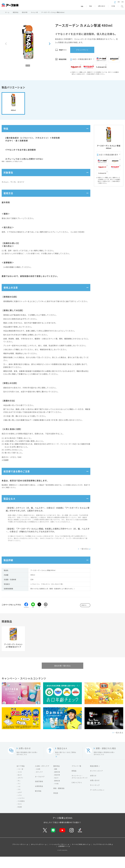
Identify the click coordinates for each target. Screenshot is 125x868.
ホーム (7, 14)
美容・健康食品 (59, 800)
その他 (56, 795)
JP (111, 4)
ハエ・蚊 (20, 780)
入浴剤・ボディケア (42, 777)
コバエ (20, 783)
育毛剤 (56, 804)
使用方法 (9, 198)
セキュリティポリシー (38, 856)
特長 (6, 131)
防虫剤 (20, 818)
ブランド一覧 (76, 777)
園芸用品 (16, 14)
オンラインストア (96, 782)
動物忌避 (57, 792)
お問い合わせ (95, 792)
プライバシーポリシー (19, 856)
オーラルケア (40, 788)
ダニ (19, 792)
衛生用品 (38, 802)
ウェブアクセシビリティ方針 (102, 856)
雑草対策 (57, 783)
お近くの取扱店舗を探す (82, 61)
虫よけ (20, 786)
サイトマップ (95, 796)
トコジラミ (21, 810)
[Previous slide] (6, 45)
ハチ (19, 798)
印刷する (84, 617)
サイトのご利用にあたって (80, 856)
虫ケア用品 (21, 777)
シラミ (20, 807)
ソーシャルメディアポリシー (58, 856)
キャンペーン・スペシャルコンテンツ (80, 788)
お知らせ (93, 787)
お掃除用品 (39, 797)
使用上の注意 (12, 294)
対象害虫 (9, 176)
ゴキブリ (20, 789)
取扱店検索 (94, 777)
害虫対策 (25, 14)
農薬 (56, 780)
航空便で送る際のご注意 (18, 479)
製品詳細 (9, 571)
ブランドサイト (82, 51)
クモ (19, 801)
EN (115, 4)
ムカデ (20, 804)
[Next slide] (50, 45)
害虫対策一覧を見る (62, 677)
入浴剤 (38, 780)
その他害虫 (21, 812)
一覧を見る (84, 559)
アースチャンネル (96, 801)
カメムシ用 (34, 14)
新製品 (74, 782)
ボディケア (39, 783)
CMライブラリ (77, 794)
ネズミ (20, 815)
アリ (19, 795)
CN (119, 4)
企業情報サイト (63, 858)
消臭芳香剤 (39, 793)
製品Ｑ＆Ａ (10, 508)
